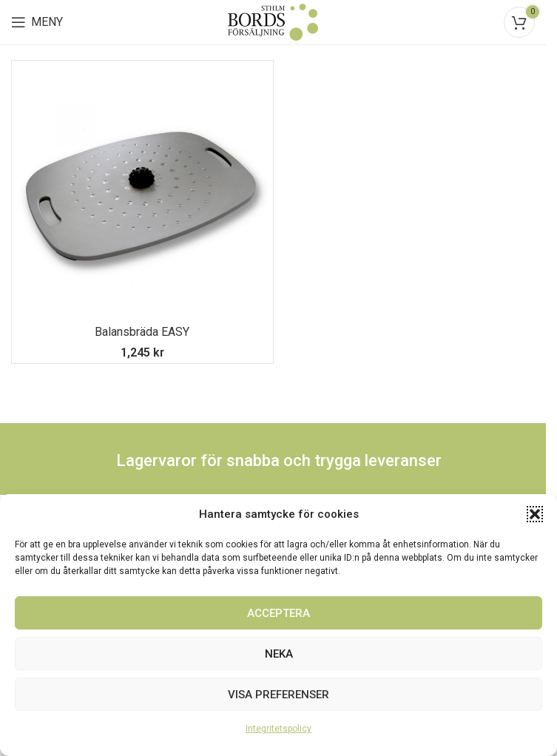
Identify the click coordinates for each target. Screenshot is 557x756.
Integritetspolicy (278, 729)
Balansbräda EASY (142, 332)
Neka (279, 654)
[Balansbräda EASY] (142, 191)
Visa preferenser (278, 695)
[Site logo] (273, 21)
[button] (535, 514)
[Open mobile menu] (37, 22)
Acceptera (278, 613)
